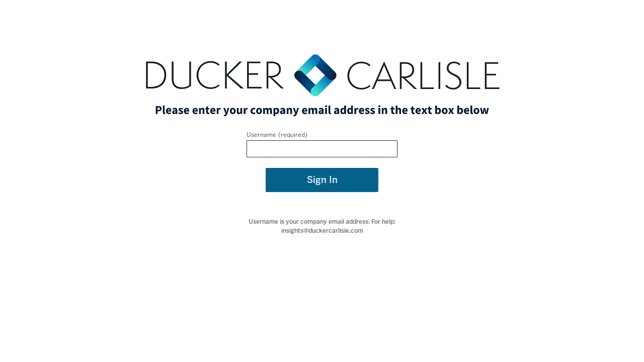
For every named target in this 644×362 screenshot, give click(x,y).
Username (261, 135)
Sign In (322, 180)
